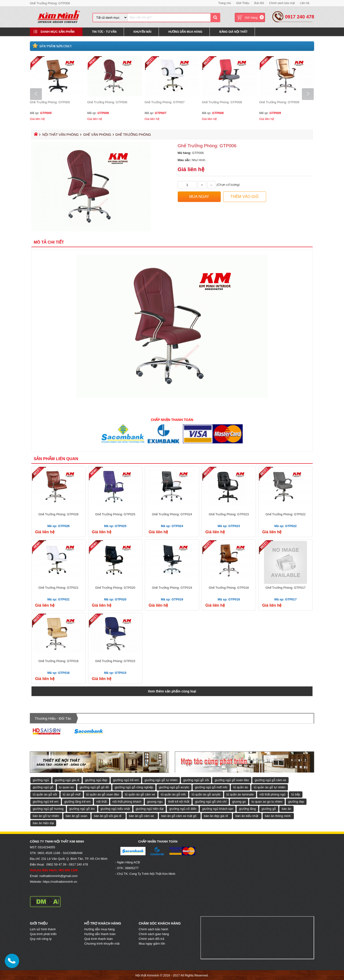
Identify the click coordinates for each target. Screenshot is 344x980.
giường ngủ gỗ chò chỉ (211, 801)
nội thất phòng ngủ (272, 794)
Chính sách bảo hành (153, 929)
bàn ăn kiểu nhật (247, 816)
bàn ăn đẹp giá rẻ (216, 816)
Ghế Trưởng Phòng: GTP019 (172, 587)
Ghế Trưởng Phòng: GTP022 (285, 514)
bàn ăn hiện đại (43, 823)
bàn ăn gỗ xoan (76, 816)
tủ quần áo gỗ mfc (173, 794)
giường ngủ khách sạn (218, 808)
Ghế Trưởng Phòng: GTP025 (115, 514)
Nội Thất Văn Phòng (61, 134)
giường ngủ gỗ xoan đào (232, 780)
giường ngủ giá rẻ (67, 780)
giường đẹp (296, 801)
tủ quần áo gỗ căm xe (140, 794)
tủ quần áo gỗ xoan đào (103, 794)
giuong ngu (155, 801)
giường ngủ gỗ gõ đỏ (94, 787)
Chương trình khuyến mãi (102, 943)
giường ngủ (41, 780)
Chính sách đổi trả (151, 939)
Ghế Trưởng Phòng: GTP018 (229, 587)
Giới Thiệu (243, 3)
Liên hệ (305, 3)
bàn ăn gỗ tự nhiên (46, 816)
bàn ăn (286, 808)
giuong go (239, 801)
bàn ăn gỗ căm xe (141, 816)
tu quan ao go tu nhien (267, 801)
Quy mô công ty (41, 939)
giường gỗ (269, 808)
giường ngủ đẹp (96, 780)
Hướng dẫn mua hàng (99, 929)
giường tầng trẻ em (78, 801)
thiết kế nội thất (179, 801)
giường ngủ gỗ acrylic (174, 787)
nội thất (101, 801)
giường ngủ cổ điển (183, 808)
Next (308, 94)
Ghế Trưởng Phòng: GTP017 (285, 587)
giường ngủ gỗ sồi (196, 780)
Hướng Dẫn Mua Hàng (185, 32)
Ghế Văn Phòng (97, 134)
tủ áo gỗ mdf (72, 794)
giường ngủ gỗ (43, 787)
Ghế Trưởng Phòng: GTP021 (59, 587)
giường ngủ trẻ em (126, 780)
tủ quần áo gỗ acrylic (206, 794)
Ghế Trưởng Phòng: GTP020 (115, 587)
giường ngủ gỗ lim (82, 808)
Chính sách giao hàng (154, 934)
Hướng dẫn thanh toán (100, 934)
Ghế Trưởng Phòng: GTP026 (59, 514)
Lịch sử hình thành (43, 929)
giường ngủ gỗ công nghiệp (134, 787)
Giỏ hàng (251, 18)
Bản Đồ (259, 3)
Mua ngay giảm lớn (152, 943)
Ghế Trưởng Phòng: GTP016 (59, 661)
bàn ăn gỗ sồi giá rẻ (108, 816)
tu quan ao (67, 787)
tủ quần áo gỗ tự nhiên (269, 787)
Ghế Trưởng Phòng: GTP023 (229, 514)
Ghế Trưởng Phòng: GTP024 (172, 514)
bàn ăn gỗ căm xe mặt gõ (179, 816)
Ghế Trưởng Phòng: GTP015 (115, 661)
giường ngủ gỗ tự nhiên (161, 780)
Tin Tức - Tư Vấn (104, 32)
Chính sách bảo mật (282, 3)
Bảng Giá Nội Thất (233, 32)
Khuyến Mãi (142, 32)
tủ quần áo (241, 787)
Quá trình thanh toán (99, 939)
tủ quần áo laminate (240, 794)
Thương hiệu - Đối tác (53, 718)
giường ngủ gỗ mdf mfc (211, 787)
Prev (36, 94)
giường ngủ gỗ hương (48, 808)
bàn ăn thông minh (278, 816)
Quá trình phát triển (43, 934)
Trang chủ (225, 3)
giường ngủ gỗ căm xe (270, 780)
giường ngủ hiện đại (150, 808)
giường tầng (247, 808)
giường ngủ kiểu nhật (115, 808)
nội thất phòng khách (127, 801)
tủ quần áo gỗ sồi (45, 794)
